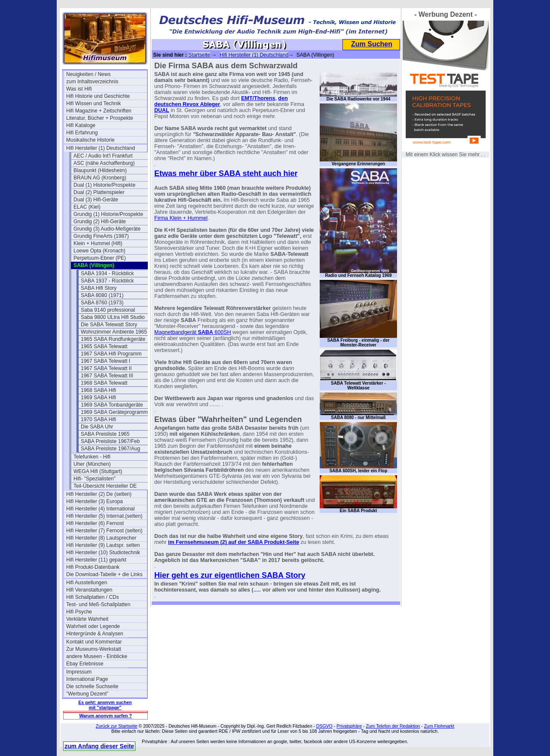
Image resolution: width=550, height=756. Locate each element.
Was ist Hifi (79, 89)
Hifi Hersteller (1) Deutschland (101, 148)
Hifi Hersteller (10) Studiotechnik (103, 553)
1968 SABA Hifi (98, 390)
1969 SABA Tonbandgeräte (112, 405)
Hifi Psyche (79, 612)
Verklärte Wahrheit (87, 619)
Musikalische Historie (90, 140)
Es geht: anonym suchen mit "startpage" (105, 705)
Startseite (199, 55)
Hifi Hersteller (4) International (100, 509)
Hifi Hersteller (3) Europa (95, 501)
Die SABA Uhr (97, 427)
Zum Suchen (372, 44)
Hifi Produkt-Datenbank (93, 567)
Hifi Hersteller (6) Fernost (95, 523)
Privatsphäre (349, 726)
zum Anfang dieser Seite (99, 746)
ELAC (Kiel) (87, 207)
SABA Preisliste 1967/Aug (110, 449)
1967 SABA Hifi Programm (111, 354)
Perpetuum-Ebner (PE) (100, 258)
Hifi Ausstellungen (87, 583)
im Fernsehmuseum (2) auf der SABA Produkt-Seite (234, 542)
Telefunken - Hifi (92, 457)
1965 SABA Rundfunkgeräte (113, 339)
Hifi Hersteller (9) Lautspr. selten (103, 545)
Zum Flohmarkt (439, 726)
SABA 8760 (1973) (102, 303)
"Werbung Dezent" (87, 694)
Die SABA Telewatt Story (109, 325)
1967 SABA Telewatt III (107, 376)
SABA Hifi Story (99, 288)
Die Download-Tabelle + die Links (104, 574)
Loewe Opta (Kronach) (99, 251)
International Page (87, 679)
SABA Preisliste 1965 (105, 434)
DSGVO (324, 726)
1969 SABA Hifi (98, 398)
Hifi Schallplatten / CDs (93, 597)
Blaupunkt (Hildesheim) (100, 170)
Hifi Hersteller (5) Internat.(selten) (104, 516)
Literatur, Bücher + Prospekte (100, 118)
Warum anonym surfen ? (105, 716)
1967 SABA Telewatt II (106, 368)
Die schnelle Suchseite (92, 686)
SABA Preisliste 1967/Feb (110, 441)
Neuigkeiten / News (88, 74)
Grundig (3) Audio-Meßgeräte (107, 229)
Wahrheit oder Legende (93, 626)
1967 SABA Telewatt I (105, 361)
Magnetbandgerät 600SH (193, 332)
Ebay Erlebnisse (85, 664)
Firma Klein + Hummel (181, 218)
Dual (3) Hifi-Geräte (96, 200)
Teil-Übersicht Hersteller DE (105, 486)
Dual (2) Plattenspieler (99, 192)
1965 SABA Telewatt (104, 346)
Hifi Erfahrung (82, 133)
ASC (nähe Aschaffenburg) (104, 163)
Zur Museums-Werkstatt (94, 649)
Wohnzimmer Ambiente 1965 (114, 332)
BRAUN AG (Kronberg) (100, 178)
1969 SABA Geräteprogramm (114, 412)
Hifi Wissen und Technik (93, 103)
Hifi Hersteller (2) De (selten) (99, 494)
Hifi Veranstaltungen (89, 590)
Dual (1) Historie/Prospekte (104, 185)
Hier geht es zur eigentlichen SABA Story (230, 575)
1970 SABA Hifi (98, 419)
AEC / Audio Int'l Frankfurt (103, 156)
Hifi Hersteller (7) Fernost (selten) (104, 531)
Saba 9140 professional (108, 310)
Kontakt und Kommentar (94, 642)
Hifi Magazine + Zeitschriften (99, 111)
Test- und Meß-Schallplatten (98, 604)
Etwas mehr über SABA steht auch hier (226, 173)
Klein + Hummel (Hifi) (98, 243)
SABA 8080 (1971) (102, 295)
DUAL (162, 110)
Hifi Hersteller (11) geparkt (96, 560)
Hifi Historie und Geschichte (98, 96)
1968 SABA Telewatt (104, 383)
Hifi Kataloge (81, 125)
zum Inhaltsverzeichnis (92, 82)
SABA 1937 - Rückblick (107, 281)
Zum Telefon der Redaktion (393, 726)
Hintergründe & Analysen (95, 634)
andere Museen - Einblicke (97, 656)
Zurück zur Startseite (117, 726)
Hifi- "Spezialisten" (95, 479)
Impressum (79, 672)
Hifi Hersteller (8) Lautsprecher (101, 538)
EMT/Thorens (258, 98)
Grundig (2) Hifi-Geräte (100, 222)
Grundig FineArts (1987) (101, 236)
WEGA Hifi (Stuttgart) (98, 471)
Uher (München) (92, 464)
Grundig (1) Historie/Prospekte (108, 214)
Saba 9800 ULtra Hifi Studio (113, 317)
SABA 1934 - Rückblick (107, 273)
